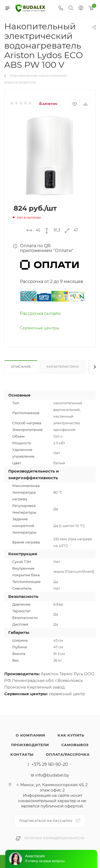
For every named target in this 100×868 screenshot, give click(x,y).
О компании (31, 735)
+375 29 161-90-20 (50, 765)
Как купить (71, 735)
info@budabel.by (52, 775)
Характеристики (63, 367)
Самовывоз (75, 745)
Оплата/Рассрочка (68, 754)
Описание (21, 367)
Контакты (22, 754)
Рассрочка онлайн (40, 313)
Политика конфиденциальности (54, 838)
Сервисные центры (40, 328)
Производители (30, 745)
